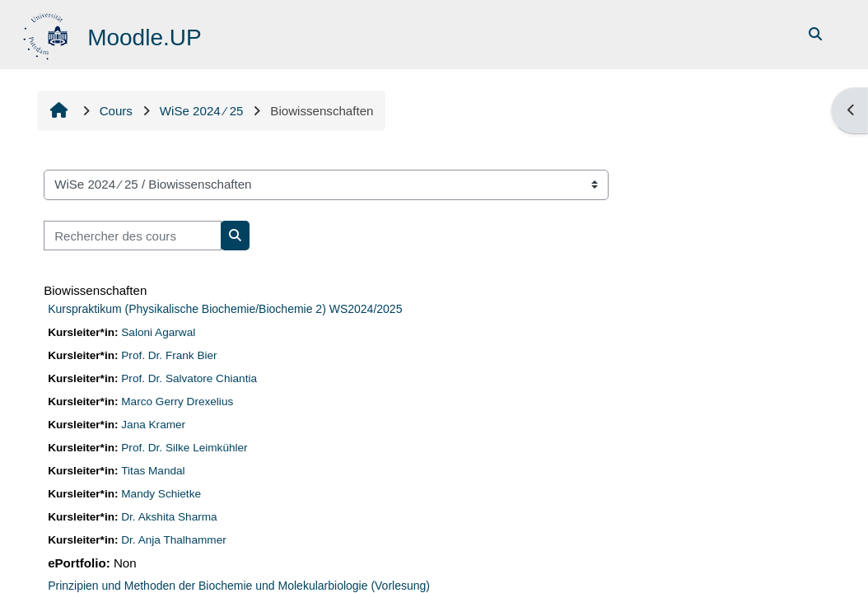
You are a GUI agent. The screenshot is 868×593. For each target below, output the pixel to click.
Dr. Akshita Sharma (169, 517)
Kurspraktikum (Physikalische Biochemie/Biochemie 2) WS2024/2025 (225, 309)
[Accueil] (47, 33)
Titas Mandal (153, 471)
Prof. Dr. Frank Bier (169, 355)
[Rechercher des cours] (133, 236)
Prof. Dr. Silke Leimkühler (184, 448)
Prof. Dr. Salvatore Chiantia (189, 378)
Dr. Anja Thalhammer (173, 540)
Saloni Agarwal (158, 332)
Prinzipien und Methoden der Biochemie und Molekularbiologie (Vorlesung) (239, 586)
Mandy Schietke (161, 494)
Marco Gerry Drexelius (177, 402)
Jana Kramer (153, 425)
